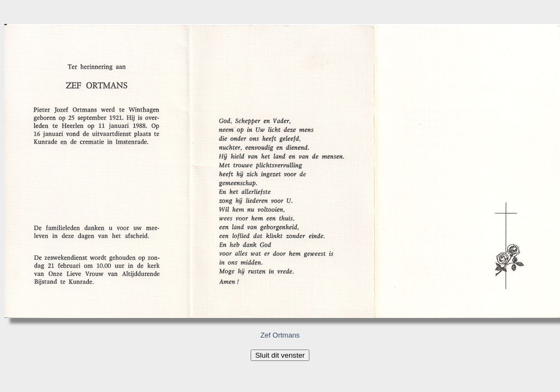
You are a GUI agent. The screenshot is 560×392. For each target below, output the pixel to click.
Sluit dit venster (280, 355)
